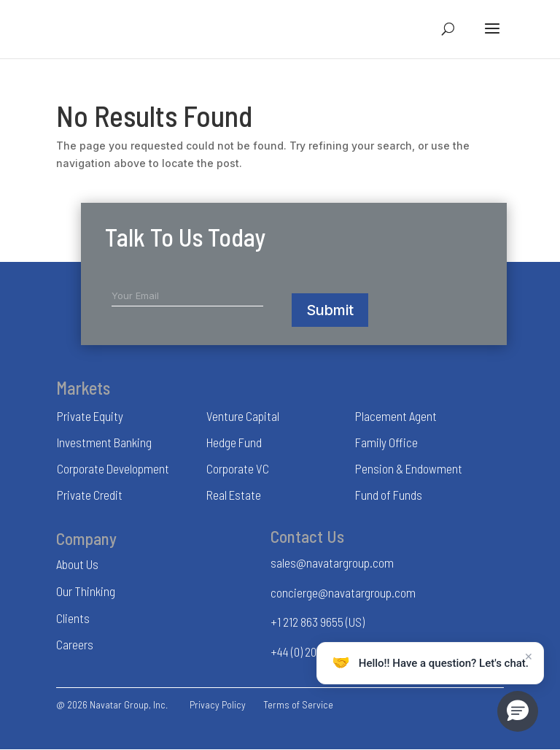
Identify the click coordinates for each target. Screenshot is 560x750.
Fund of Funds (389, 495)
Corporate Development (113, 468)
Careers (75, 644)
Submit (330, 310)
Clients (73, 618)
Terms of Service (298, 704)
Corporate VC (238, 468)
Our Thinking (86, 591)
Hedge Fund (234, 442)
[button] (518, 711)
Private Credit (90, 495)
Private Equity (90, 416)
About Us (77, 564)
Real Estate (234, 495)
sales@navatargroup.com (332, 562)
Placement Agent (396, 416)
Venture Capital (243, 416)
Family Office (386, 442)
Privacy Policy (218, 704)
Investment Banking (104, 442)
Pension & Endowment (409, 468)
